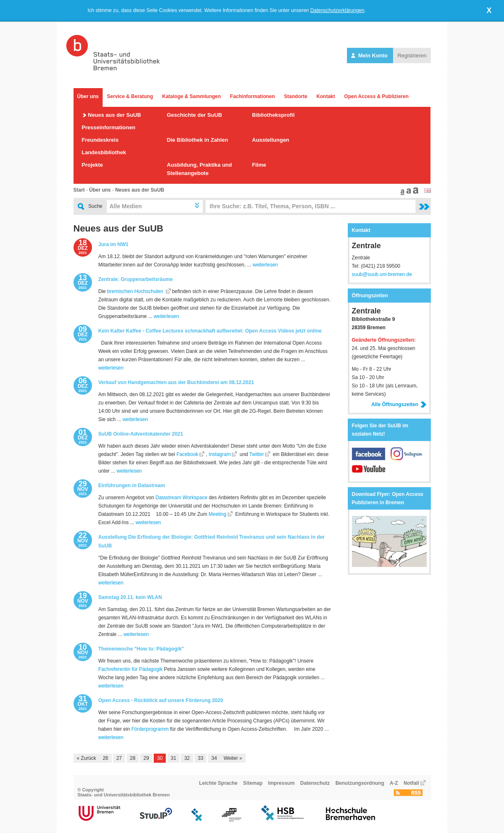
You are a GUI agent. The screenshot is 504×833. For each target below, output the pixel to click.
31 (173, 758)
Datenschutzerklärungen (337, 10)
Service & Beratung (130, 96)
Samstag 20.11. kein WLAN (130, 597)
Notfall (411, 783)
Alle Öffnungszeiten (399, 404)
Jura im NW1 (114, 244)
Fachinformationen (253, 96)
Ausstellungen (271, 140)
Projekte (92, 165)
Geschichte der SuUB (195, 115)
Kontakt (326, 96)
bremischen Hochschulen (136, 291)
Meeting (218, 514)
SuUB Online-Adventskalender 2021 (141, 434)
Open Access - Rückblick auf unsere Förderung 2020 (161, 700)
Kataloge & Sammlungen (191, 96)
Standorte (296, 96)
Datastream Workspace (181, 498)
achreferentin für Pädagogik (132, 669)
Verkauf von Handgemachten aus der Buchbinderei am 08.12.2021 (176, 382)
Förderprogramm (150, 729)
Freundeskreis (100, 140)
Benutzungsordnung (360, 783)
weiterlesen (265, 265)
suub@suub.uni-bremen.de (382, 274)
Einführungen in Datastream (132, 486)
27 (119, 758)
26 (105, 758)
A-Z (394, 783)
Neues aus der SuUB (115, 115)
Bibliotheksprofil (274, 115)
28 (133, 758)
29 (146, 758)
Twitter (257, 454)
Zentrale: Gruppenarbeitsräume (136, 279)
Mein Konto (370, 55)
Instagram (219, 454)
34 (214, 758)
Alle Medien (126, 206)
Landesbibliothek (104, 152)
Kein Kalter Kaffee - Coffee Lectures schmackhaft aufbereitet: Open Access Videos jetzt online (210, 331)
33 (200, 758)
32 (187, 758)
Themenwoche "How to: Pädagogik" (141, 649)
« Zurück (87, 758)
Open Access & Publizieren (376, 96)
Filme (259, 165)
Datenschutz (315, 783)
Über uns (88, 96)
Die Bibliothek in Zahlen (198, 140)
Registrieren (412, 55)
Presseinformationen (109, 127)
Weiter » (233, 758)
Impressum (281, 783)
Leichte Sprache (218, 783)
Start (79, 190)
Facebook (187, 454)
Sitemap (253, 783)
